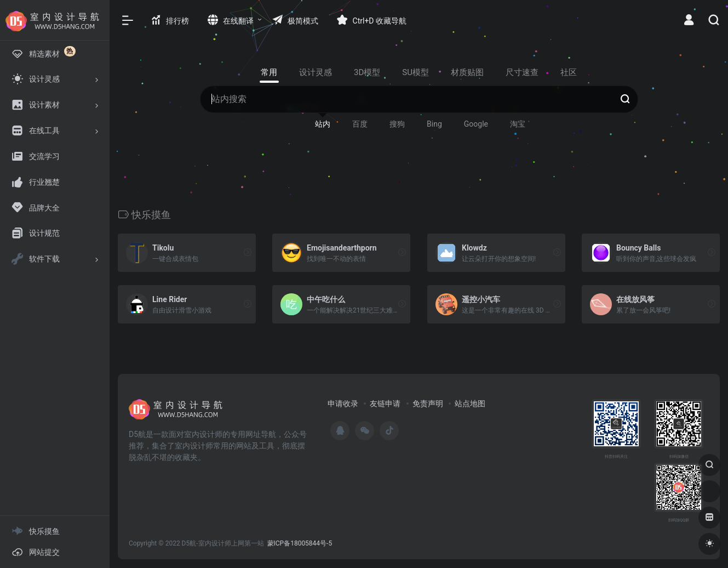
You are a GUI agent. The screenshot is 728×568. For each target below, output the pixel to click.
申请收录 (343, 404)
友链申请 (385, 404)
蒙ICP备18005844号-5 (300, 543)
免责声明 (428, 404)
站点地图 (470, 404)
